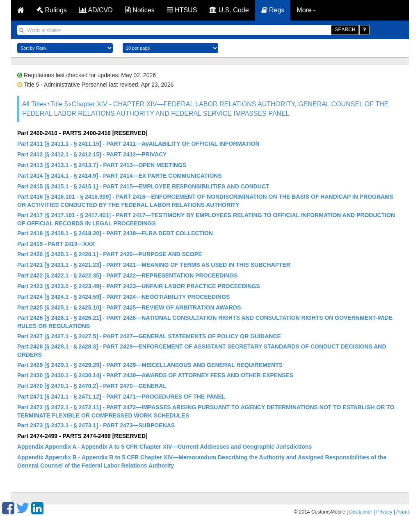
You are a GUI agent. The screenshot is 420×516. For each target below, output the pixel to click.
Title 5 (59, 104)
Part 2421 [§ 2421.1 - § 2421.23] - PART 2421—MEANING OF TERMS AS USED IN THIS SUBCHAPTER (154, 265)
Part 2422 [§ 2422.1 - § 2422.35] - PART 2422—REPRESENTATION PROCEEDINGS (128, 275)
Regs (273, 10)
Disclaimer (361, 512)
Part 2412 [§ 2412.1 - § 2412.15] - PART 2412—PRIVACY (92, 154)
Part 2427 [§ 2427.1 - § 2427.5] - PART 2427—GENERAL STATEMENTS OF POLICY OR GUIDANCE (149, 336)
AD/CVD (96, 10)
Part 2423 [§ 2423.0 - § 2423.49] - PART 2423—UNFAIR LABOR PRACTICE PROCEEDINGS (139, 286)
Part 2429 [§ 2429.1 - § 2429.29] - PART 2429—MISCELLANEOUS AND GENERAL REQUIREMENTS (150, 365)
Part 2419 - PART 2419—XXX (56, 244)
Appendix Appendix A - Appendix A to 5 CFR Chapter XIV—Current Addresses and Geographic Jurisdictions (164, 447)
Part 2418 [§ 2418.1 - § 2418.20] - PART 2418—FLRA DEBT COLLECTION (115, 233)
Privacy (384, 512)
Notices (140, 10)
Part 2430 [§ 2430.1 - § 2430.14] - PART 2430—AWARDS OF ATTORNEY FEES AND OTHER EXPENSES (155, 375)
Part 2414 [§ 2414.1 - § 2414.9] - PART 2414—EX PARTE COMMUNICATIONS (120, 176)
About (403, 512)
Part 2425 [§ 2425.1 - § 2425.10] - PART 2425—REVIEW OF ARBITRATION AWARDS (129, 307)
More (306, 10)
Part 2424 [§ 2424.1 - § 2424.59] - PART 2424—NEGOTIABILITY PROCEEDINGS (123, 297)
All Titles (34, 104)
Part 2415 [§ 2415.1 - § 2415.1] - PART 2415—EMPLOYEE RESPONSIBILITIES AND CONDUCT (143, 186)
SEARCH (345, 30)
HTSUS (182, 10)
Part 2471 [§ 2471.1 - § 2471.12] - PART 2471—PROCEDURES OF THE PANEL (121, 397)
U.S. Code (229, 10)
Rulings (52, 10)
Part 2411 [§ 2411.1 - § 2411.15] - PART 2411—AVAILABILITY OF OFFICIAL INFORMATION (138, 144)
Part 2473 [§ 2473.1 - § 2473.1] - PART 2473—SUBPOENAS (96, 425)
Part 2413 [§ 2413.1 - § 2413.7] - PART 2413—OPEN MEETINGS (102, 165)
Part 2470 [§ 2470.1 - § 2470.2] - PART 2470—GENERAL (92, 386)
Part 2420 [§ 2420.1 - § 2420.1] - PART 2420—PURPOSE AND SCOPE (110, 254)
